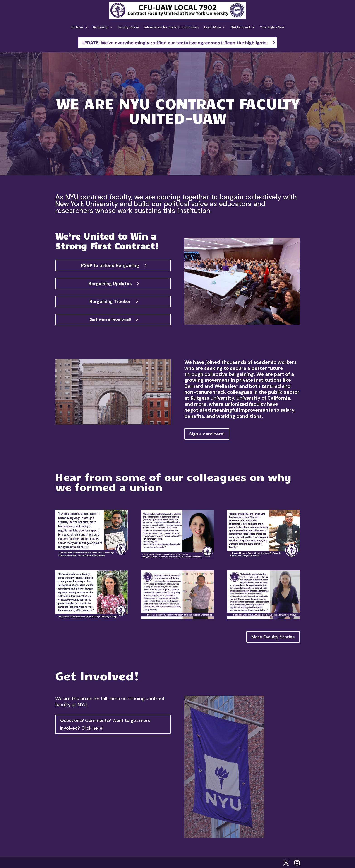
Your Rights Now (272, 27)
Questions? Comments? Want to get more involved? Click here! (105, 724)
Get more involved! (110, 320)
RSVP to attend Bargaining (110, 265)
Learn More (213, 27)
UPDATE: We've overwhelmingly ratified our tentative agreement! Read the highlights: (175, 43)
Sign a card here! (207, 434)
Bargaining (101, 27)
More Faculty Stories (273, 637)
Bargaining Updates (110, 284)
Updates (77, 27)
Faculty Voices (129, 27)
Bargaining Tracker (110, 301)
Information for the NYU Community (172, 27)
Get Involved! (241, 27)
